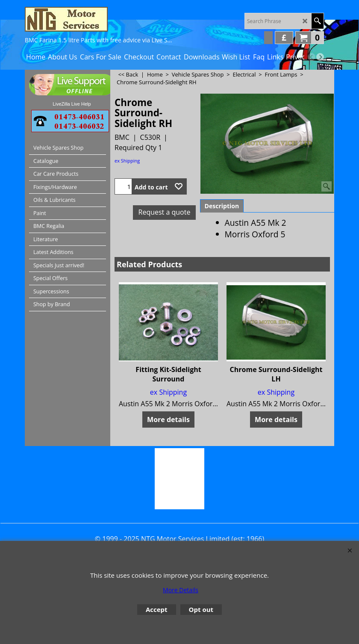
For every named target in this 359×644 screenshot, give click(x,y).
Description (222, 206)
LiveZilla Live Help (72, 104)
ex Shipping (127, 161)
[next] (320, 57)
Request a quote (165, 212)
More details (168, 419)
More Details (181, 590)
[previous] (312, 57)
